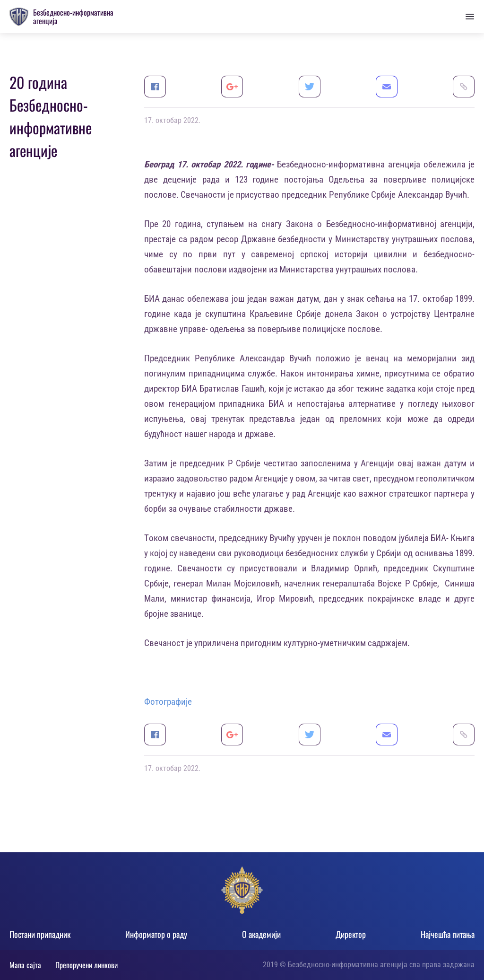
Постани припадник (40, 934)
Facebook (155, 87)
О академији (261, 934)
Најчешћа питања (448, 934)
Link (464, 87)
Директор (351, 934)
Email (387, 87)
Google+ (232, 87)
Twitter (310, 87)
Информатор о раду (156, 934)
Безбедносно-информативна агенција (73, 17)
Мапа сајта (25, 965)
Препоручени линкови (86, 965)
